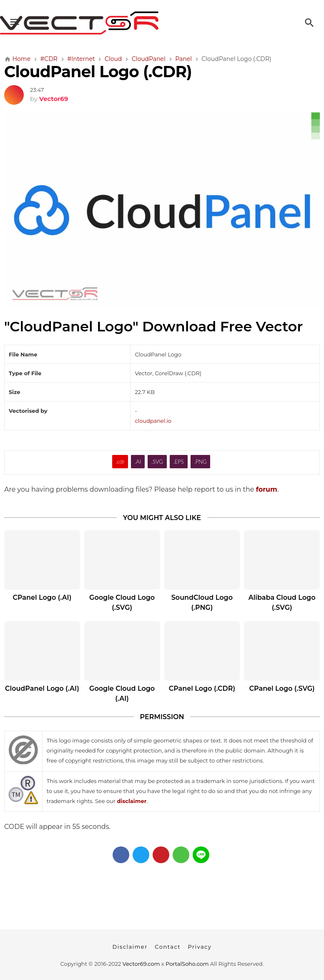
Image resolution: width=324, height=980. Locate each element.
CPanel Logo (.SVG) (282, 688)
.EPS (179, 462)
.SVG (157, 462)
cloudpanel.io (153, 421)
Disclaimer (130, 947)
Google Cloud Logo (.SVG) (122, 602)
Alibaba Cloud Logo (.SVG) (282, 602)
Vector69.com (141, 964)
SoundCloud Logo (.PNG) (202, 602)
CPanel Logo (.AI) (42, 597)
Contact (168, 947)
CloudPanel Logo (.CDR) (98, 72)
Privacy (200, 947)
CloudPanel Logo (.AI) (42, 688)
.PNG (201, 462)
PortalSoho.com (187, 964)
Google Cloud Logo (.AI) (122, 693)
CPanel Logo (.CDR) (202, 688)
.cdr (120, 462)
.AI (138, 462)
